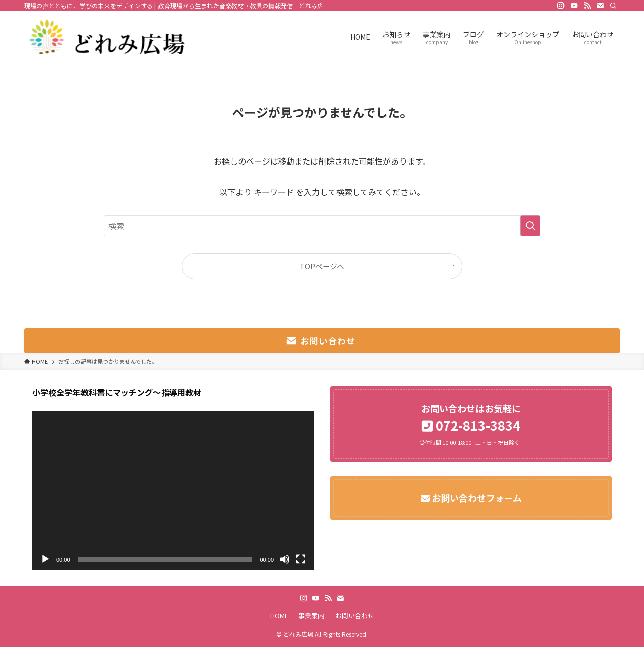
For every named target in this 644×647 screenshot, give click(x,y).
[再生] (45, 559)
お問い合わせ (355, 616)
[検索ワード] (322, 226)
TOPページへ (322, 266)
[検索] (613, 6)
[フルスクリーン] (301, 559)
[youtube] (574, 6)
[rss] (587, 6)
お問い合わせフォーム (476, 498)
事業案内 (311, 616)
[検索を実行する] (530, 226)
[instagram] (561, 6)
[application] (173, 490)
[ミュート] (285, 559)
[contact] (600, 6)
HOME (279, 616)
